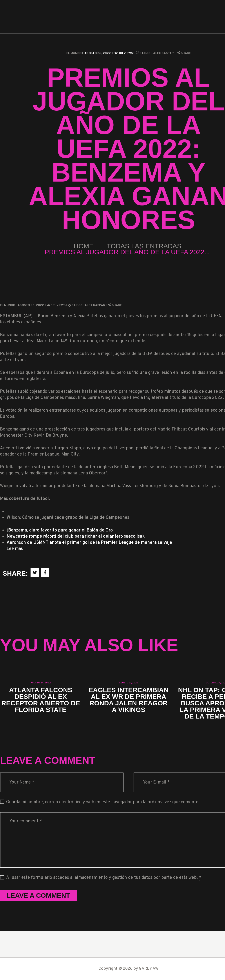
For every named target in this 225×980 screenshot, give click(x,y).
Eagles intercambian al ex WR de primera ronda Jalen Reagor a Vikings (128, 700)
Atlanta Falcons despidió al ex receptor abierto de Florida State (41, 700)
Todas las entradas (144, 246)
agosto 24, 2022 (41, 683)
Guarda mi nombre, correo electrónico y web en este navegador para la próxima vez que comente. (103, 802)
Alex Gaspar (164, 53)
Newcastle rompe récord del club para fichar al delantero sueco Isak (76, 537)
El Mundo (74, 53)
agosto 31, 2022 (129, 683)
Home (84, 246)
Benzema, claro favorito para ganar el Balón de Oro (60, 530)
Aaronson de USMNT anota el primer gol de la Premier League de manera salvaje (89, 543)
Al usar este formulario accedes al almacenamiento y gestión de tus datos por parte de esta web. (104, 878)
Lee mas (15, 549)
